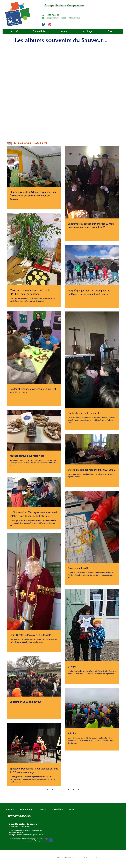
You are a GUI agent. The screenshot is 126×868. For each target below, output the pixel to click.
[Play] (15, 143)
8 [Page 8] (63, 790)
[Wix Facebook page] (51, 840)
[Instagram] (46, 840)
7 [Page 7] (58, 790)
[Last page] (84, 790)
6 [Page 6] (53, 790)
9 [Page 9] (68, 790)
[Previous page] (48, 790)
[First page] (42, 790)
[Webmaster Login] (37, 858)
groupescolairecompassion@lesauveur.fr (63, 18)
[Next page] (78, 790)
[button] (43, 15)
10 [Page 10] (73, 790)
